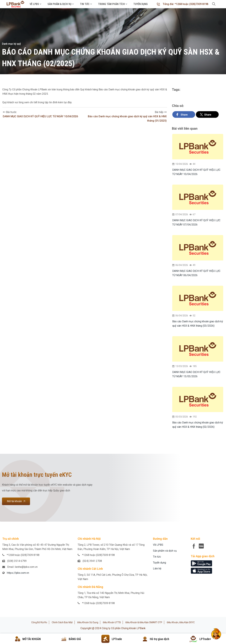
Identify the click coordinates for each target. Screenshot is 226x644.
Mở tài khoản (16, 501)
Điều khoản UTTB (112, 622)
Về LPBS (34, 4)
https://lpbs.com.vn (18, 573)
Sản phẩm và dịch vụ (165, 551)
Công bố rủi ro (39, 622)
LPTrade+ (205, 639)
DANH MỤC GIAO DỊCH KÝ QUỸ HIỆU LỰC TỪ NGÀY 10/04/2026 (40, 116)
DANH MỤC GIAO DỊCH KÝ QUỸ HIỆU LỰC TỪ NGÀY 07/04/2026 (196, 222)
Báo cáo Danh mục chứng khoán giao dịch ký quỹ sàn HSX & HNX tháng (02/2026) (198, 425)
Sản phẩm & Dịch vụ (59, 4)
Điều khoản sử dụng (88, 622)
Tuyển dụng (141, 4)
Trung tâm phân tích (111, 4)
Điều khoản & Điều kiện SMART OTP (144, 622)
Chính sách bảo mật (62, 622)
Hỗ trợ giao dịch (159, 639)
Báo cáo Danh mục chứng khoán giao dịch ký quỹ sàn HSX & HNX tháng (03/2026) (198, 324)
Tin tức (85, 4)
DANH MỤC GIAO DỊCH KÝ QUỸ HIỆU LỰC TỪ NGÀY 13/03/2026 (196, 374)
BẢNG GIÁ (75, 639)
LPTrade (117, 639)
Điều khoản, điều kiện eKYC (181, 622)
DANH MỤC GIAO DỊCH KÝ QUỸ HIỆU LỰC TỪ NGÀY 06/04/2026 (196, 273)
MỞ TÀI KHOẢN (32, 639)
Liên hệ (157, 569)
